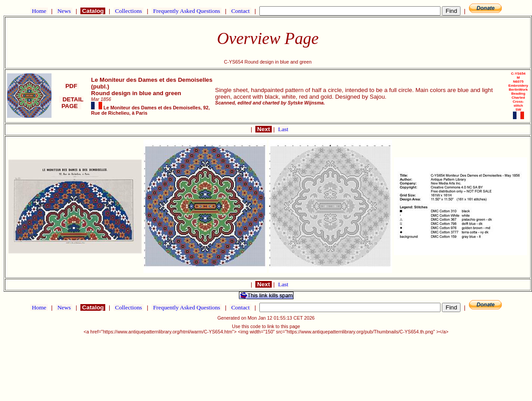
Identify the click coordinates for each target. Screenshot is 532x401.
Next (263, 129)
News (64, 11)
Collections (129, 11)
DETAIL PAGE (71, 103)
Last (283, 129)
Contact (240, 11)
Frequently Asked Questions (187, 11)
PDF (71, 86)
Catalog (93, 11)
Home (39, 11)
